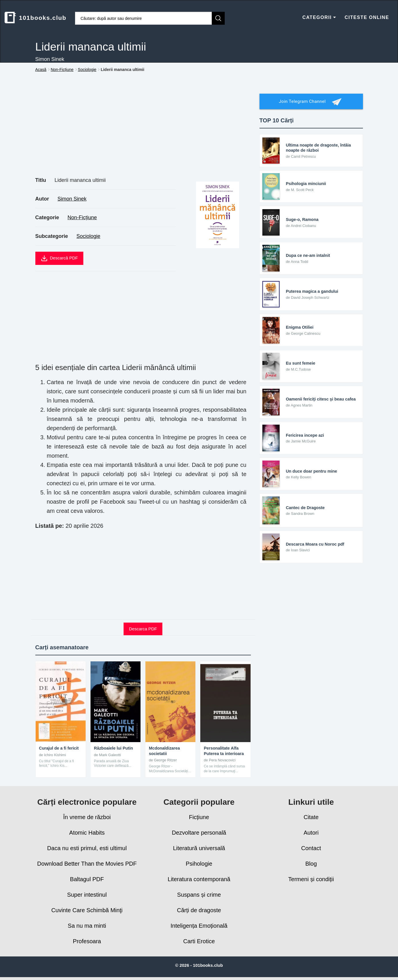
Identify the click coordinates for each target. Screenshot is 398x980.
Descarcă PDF (59, 258)
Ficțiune (199, 817)
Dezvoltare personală (199, 833)
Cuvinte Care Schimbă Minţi (87, 910)
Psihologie (199, 864)
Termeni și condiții (311, 879)
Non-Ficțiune (82, 217)
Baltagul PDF (87, 879)
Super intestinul (87, 895)
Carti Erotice (199, 941)
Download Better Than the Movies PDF (87, 864)
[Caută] (218, 18)
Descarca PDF (143, 629)
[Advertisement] (143, 131)
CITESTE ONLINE (367, 17)
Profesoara (87, 941)
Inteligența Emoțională (199, 926)
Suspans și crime (199, 895)
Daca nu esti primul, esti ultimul (87, 848)
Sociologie (88, 236)
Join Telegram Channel (311, 102)
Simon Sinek (72, 199)
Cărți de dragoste (199, 910)
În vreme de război (87, 817)
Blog (311, 864)
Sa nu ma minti (87, 926)
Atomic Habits (87, 833)
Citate (311, 817)
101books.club (35, 18)
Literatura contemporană (199, 879)
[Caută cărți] (143, 18)
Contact (311, 848)
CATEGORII (319, 17)
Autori (311, 833)
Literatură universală (199, 848)
